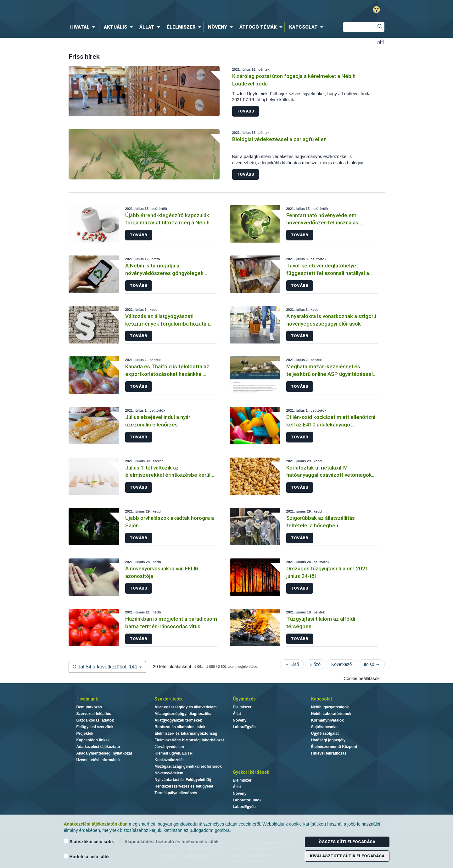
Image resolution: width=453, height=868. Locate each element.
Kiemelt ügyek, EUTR (173, 753)
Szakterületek (168, 699)
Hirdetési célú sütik (87, 857)
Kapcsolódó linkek (93, 740)
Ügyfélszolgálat (325, 733)
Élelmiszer (242, 707)
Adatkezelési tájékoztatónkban (96, 824)
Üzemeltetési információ (98, 760)
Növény (240, 720)
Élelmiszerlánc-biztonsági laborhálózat (189, 740)
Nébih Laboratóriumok (331, 714)
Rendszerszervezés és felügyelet (184, 786)
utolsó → (371, 664)
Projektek (85, 733)
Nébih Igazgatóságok (330, 707)
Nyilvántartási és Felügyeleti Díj (183, 780)
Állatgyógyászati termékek (178, 720)
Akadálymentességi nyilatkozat (104, 753)
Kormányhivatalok (327, 720)
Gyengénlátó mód (376, 10)
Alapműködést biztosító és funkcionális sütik (169, 841)
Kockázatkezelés (169, 760)
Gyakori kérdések (251, 772)
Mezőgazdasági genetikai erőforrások (188, 766)
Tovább (246, 111)
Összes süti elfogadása (347, 842)
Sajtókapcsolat (324, 727)
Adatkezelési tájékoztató (98, 747)
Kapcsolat (322, 699)
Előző (315, 664)
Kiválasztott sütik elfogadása (347, 856)
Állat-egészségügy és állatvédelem (185, 707)
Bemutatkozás (89, 707)
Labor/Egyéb (244, 727)
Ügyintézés (244, 699)
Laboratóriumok (247, 800)
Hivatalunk (87, 699)
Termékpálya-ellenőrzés (176, 793)
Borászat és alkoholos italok (180, 727)
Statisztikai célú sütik (89, 841)
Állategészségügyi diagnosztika (183, 714)
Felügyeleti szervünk (95, 727)
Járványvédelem (169, 747)
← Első (292, 664)
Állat (237, 714)
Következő (341, 664)
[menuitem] (84, 27)
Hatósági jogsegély (328, 740)
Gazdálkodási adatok (95, 720)
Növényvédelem (169, 773)
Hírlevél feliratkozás (329, 753)
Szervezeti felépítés (94, 714)
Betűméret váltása (380, 42)
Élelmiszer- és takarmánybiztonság (186, 733)
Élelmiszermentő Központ (334, 747)
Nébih (159, 10)
